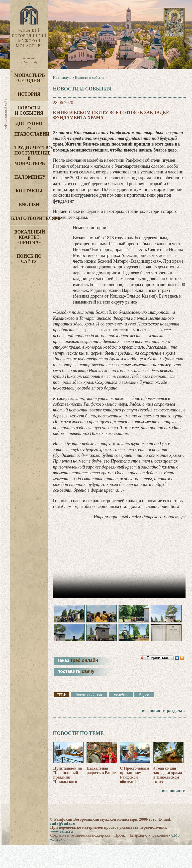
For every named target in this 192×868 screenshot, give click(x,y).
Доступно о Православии (31, 129)
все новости (174, 795)
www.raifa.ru (61, 835)
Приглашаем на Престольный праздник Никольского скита (68, 781)
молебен (121, 699)
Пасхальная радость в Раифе (101, 775)
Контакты (29, 191)
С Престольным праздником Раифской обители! (135, 779)
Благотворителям (30, 218)
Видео (144, 699)
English (29, 205)
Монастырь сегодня (30, 78)
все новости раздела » (164, 715)
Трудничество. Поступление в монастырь (31, 156)
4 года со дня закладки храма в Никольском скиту (168, 779)
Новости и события (29, 111)
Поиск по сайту (29, 259)
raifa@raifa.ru (63, 828)
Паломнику (30, 177)
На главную (62, 78)
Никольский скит (89, 699)
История (29, 94)
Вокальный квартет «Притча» (30, 237)
